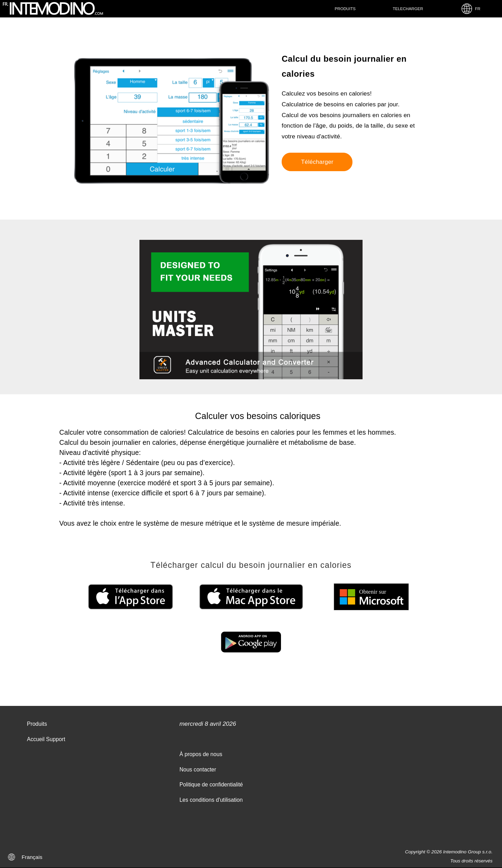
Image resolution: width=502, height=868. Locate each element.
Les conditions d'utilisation (211, 800)
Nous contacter (198, 770)
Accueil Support (46, 739)
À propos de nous (201, 754)
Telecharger (408, 9)
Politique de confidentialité (211, 785)
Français (32, 857)
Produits (345, 9)
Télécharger (317, 162)
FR (471, 9)
